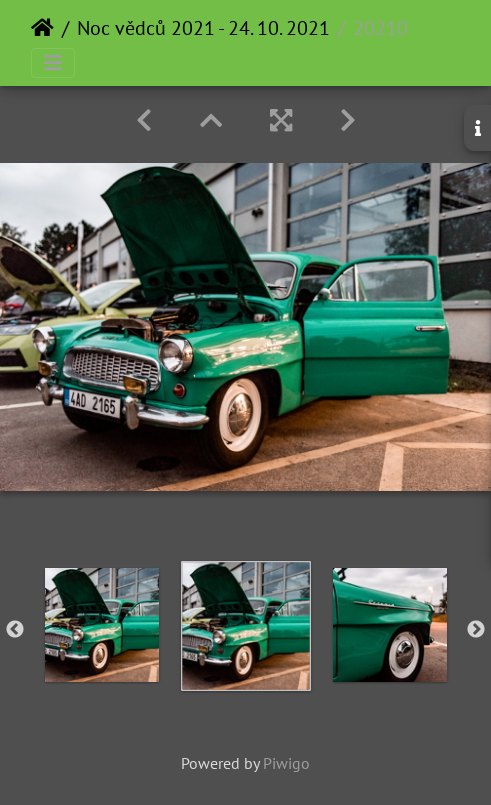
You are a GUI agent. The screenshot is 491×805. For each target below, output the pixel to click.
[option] (102, 625)
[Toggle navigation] (53, 63)
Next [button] (476, 630)
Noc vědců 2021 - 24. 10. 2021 (203, 28)
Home (42, 28)
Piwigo (286, 763)
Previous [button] (15, 630)
